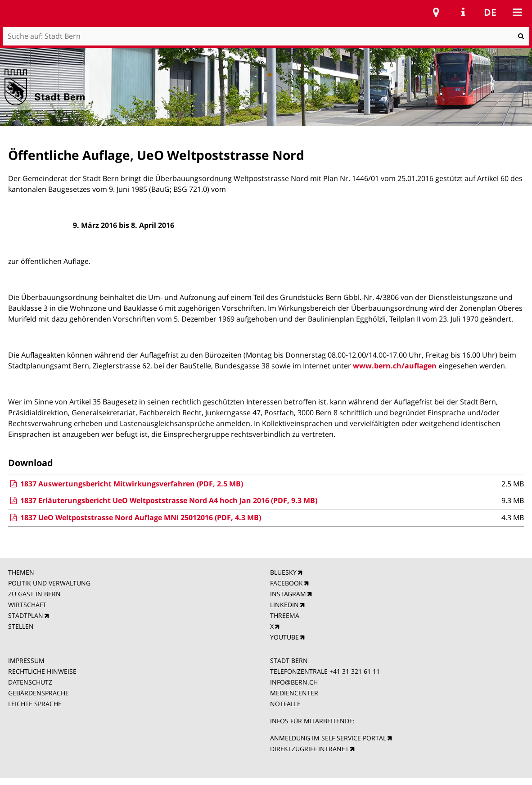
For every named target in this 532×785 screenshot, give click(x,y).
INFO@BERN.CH (294, 682)
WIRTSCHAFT (27, 605)
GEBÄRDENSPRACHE (38, 693)
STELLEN (21, 626)
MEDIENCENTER (294, 693)
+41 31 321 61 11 (355, 671)
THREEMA (285, 615)
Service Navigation (463, 12)
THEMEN (21, 572)
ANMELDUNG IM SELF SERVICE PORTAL (328, 738)
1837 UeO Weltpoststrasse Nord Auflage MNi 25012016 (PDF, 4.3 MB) (135, 517)
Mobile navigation (517, 12)
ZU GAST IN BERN (34, 594)
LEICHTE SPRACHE (35, 704)
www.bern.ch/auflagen (395, 366)
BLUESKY (283, 572)
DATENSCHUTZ (30, 682)
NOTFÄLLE (285, 704)
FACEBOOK (286, 583)
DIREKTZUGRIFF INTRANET (309, 749)
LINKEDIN (284, 605)
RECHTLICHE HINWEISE (42, 671)
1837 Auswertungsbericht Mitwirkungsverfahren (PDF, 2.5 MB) (126, 484)
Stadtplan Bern (436, 12)
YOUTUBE (284, 637)
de (490, 12)
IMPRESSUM (26, 660)
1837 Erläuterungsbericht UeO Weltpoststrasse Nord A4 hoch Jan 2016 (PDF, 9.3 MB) (163, 500)
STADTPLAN (26, 615)
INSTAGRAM (288, 594)
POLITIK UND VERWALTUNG (49, 583)
